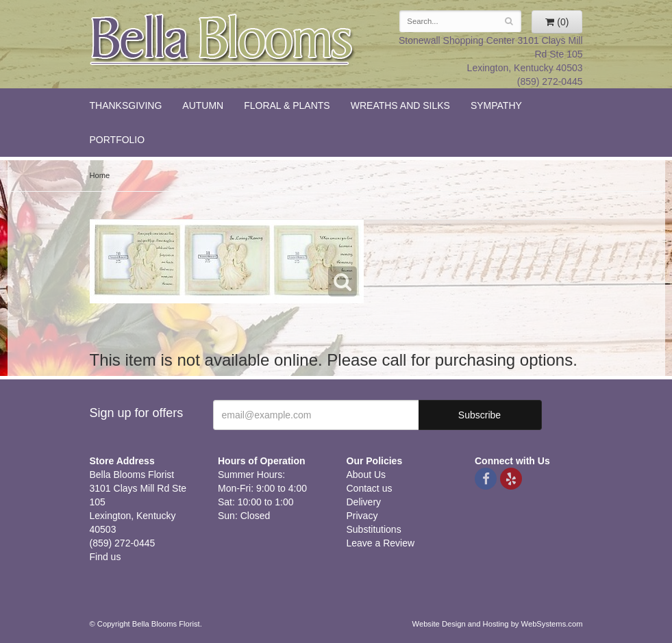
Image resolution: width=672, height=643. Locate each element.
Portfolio (117, 140)
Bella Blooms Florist (223, 40)
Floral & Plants (287, 105)
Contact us (370, 488)
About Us (366, 475)
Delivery (364, 502)
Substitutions (374, 529)
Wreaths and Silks (400, 105)
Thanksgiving (126, 105)
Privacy (362, 516)
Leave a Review (381, 543)
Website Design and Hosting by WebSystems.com (498, 624)
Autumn (203, 105)
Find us (105, 557)
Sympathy (496, 105)
